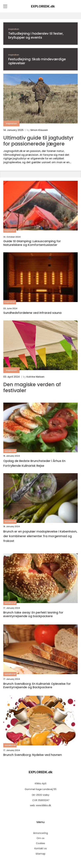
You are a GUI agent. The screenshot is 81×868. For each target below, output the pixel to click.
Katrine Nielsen (35, 377)
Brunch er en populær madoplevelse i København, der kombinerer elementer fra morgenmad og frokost (40, 536)
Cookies (40, 843)
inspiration (14, 29)
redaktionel (10, 451)
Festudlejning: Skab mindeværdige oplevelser (37, 61)
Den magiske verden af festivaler (32, 388)
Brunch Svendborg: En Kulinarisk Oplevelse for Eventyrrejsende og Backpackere (37, 686)
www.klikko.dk (43, 805)
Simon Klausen (39, 130)
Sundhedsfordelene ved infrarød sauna (32, 313)
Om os (40, 838)
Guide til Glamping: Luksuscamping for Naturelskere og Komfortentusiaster (32, 243)
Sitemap (40, 854)
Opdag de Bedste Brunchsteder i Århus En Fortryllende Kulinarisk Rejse (34, 463)
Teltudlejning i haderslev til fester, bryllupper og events (36, 35)
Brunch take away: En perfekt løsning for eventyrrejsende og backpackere (33, 614)
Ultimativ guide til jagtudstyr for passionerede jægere (38, 141)
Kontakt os (41, 848)
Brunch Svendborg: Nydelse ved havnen (33, 755)
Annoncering (40, 833)
